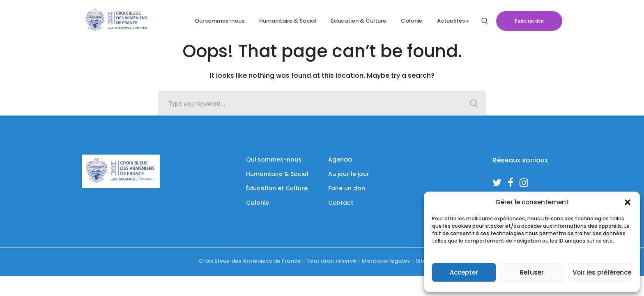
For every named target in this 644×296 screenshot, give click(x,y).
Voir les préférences (602, 272)
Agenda (340, 160)
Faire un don (529, 21)
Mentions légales (386, 261)
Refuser (532, 272)
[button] (628, 202)
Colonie (258, 203)
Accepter (464, 272)
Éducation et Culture (277, 188)
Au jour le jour (349, 174)
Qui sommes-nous (274, 160)
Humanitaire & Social (277, 174)
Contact (341, 203)
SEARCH (474, 103)
